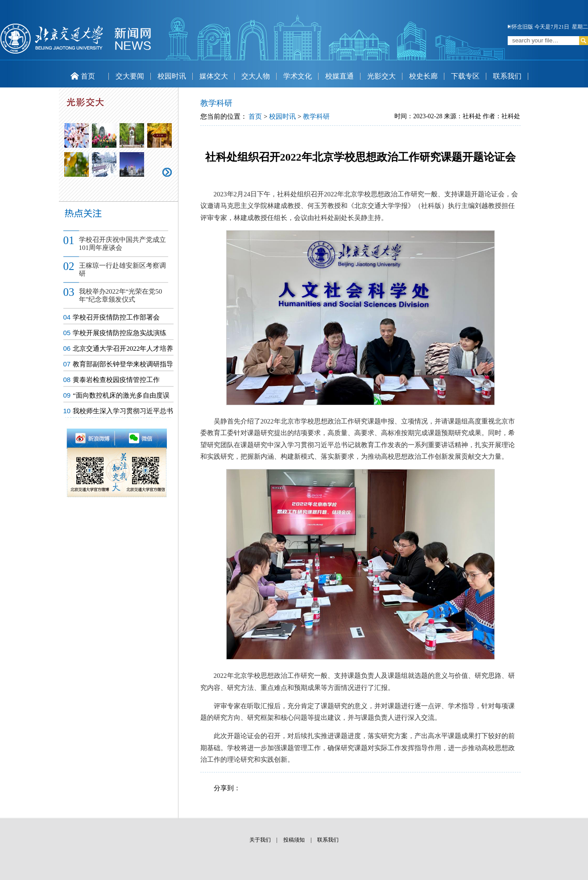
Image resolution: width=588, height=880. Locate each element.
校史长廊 (423, 76)
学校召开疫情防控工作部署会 (116, 317)
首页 (83, 76)
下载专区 (465, 76)
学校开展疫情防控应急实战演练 (120, 333)
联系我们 (507, 76)
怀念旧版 (520, 27)
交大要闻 (130, 76)
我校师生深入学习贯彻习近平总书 (123, 411)
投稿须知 (294, 840)
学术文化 (298, 76)
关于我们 (260, 840)
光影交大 (381, 76)
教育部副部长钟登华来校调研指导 (123, 364)
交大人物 (256, 76)
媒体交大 (214, 76)
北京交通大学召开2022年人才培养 (123, 349)
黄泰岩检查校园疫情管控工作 (116, 380)
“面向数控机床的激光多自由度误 (121, 395)
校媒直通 (340, 76)
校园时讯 (172, 76)
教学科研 (316, 116)
